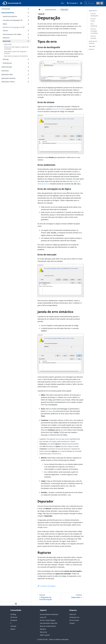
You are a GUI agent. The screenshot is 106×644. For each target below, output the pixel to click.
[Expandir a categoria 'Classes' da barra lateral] (28, 31)
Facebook (14, 620)
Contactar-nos (74, 617)
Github (13, 629)
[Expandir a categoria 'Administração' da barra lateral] (28, 67)
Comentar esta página (47, 586)
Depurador (92, 46)
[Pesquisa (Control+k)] (94, 3)
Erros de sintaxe (93, 20)
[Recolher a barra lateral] (16, 604)
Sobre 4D (73, 614)
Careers (72, 623)
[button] (16, 38)
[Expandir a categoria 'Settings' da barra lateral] (28, 59)
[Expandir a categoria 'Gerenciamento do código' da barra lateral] (28, 34)
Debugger (49, 411)
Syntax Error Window (59, 109)
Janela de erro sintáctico (93, 42)
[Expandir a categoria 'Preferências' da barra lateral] (28, 63)
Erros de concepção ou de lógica (94, 31)
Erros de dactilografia (94, 15)
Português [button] (72, 3)
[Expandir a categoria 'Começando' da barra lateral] (28, 9)
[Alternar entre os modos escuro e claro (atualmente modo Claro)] (81, 3)
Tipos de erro (93, 11)
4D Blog (13, 614)
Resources (43, 632)
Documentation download (49, 614)
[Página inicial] (40, 10)
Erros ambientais (94, 25)
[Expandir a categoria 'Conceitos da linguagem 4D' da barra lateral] (28, 20)
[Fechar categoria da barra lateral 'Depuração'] (28, 41)
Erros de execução (93, 37)
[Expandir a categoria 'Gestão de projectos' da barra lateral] (28, 16)
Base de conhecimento (48, 626)
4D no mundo (74, 620)
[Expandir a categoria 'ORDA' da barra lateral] (28, 24)
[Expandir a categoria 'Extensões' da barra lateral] (28, 71)
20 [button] (62, 3)
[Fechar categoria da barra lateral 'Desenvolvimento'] (28, 13)
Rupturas (92, 49)
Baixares (43, 629)
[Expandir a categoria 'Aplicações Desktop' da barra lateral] (28, 78)
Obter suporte (45, 635)
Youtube (13, 626)
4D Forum (14, 617)
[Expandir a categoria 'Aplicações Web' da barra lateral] (28, 75)
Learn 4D (43, 617)
